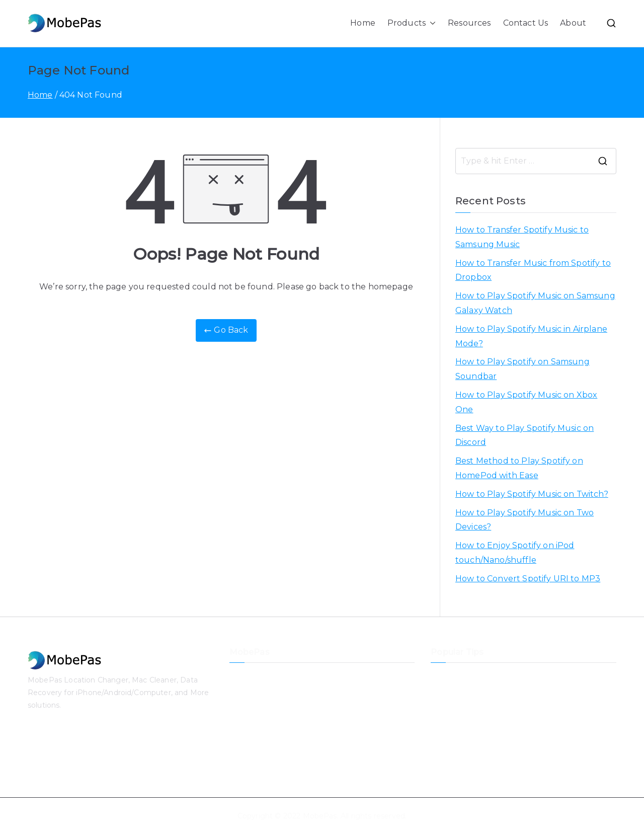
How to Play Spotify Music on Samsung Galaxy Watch (535, 303)
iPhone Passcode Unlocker (278, 727)
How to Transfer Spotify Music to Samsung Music (522, 237)
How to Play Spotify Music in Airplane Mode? (531, 336)
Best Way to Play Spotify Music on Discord (525, 435)
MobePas (320, 816)
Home (363, 23)
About (573, 23)
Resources (469, 23)
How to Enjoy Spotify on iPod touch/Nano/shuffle (515, 553)
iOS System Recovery (269, 711)
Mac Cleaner (252, 761)
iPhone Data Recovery (270, 694)
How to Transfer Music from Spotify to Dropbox (533, 270)
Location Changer (262, 677)
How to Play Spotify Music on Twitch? (532, 494)
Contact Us (526, 23)
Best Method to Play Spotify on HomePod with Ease (519, 468)
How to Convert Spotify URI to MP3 (528, 579)
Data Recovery (256, 744)
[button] (431, 23)
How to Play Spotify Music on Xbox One (526, 402)
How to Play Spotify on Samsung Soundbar (522, 369)
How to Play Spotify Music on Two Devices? (525, 520)
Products (412, 23)
